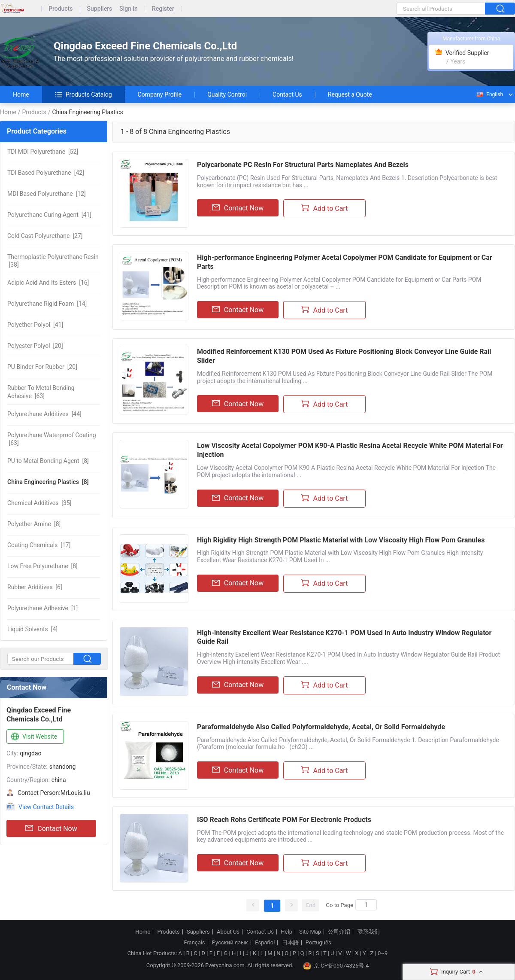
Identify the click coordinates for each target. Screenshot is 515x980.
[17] (39, 545)
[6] (35, 587)
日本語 (290, 943)
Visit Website (33, 737)
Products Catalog (83, 94)
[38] (53, 261)
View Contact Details (46, 807)
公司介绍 (339, 932)
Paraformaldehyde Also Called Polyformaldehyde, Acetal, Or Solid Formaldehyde (321, 727)
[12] (47, 194)
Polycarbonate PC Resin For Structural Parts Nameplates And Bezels (303, 165)
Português (318, 943)
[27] (45, 236)
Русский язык (230, 943)
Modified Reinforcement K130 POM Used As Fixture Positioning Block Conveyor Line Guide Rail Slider (344, 356)
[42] (46, 173)
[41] (49, 215)
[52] (43, 152)
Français (194, 943)
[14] (47, 304)
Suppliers (100, 9)
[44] (44, 414)
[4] (32, 629)
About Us (228, 932)
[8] (48, 461)
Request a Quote (350, 94)
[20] (35, 346)
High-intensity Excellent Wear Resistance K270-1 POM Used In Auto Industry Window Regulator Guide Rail (344, 637)
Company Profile (160, 94)
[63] (41, 392)
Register (163, 9)
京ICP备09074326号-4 (336, 966)
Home (21, 94)
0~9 (383, 953)
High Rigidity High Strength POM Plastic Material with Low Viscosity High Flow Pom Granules (341, 540)
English (489, 94)
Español (265, 943)
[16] (48, 283)
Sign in (129, 9)
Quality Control (227, 94)
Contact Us (287, 94)
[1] (42, 608)
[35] (39, 503)
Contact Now (51, 828)
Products (61, 9)
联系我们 (369, 932)
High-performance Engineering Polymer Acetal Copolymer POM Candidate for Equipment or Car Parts (345, 262)
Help (286, 932)
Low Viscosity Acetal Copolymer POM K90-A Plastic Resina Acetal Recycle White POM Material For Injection (350, 450)
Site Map (310, 932)
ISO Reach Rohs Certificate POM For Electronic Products (284, 820)
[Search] (366, 905)
